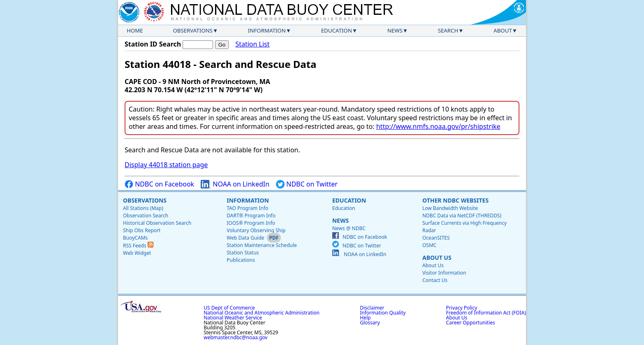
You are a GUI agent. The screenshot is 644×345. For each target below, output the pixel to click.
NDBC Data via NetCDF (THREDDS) (462, 216)
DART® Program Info (251, 216)
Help (365, 318)
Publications (241, 260)
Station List (252, 44)
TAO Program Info (247, 208)
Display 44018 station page (166, 165)
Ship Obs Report (142, 230)
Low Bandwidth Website (450, 208)
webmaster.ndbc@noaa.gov (235, 337)
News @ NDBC (349, 228)
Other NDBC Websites (455, 200)
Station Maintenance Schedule (262, 245)
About (503, 30)
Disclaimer (372, 308)
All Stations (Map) (143, 208)
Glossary (370, 323)
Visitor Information (444, 273)
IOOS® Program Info (251, 223)
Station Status (243, 253)
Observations (192, 30)
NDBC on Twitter (307, 184)
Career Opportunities (471, 323)
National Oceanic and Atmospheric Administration (262, 313)
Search (448, 30)
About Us (437, 258)
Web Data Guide (245, 238)
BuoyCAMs (135, 238)
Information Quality (383, 313)
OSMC (429, 245)
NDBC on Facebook (159, 184)
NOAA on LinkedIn (235, 184)
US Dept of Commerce (229, 308)
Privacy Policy (462, 308)
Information (267, 30)
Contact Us (435, 280)
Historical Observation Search (157, 223)
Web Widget (137, 253)
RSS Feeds (138, 246)
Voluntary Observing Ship (256, 230)
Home (135, 30)
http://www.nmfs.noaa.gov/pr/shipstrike (438, 126)
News (395, 30)
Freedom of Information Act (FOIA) (486, 313)
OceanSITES (436, 238)
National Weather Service (233, 318)
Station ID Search (153, 44)
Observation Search (146, 216)
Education (337, 30)
